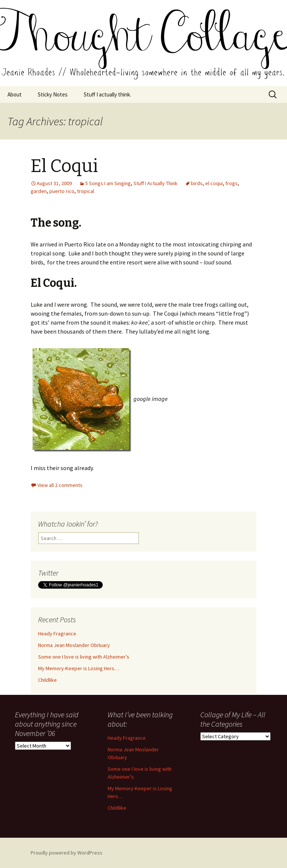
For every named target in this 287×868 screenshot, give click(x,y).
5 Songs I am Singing (108, 183)
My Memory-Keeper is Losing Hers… (79, 668)
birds (197, 183)
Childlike (47, 680)
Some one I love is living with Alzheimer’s (84, 657)
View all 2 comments (60, 485)
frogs (232, 183)
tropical (86, 191)
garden (39, 191)
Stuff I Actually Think (155, 183)
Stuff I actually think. (107, 94)
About (15, 94)
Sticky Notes (53, 94)
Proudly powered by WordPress (67, 853)
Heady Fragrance (57, 634)
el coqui (214, 183)
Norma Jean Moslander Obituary (74, 645)
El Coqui (64, 166)
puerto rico (62, 191)
